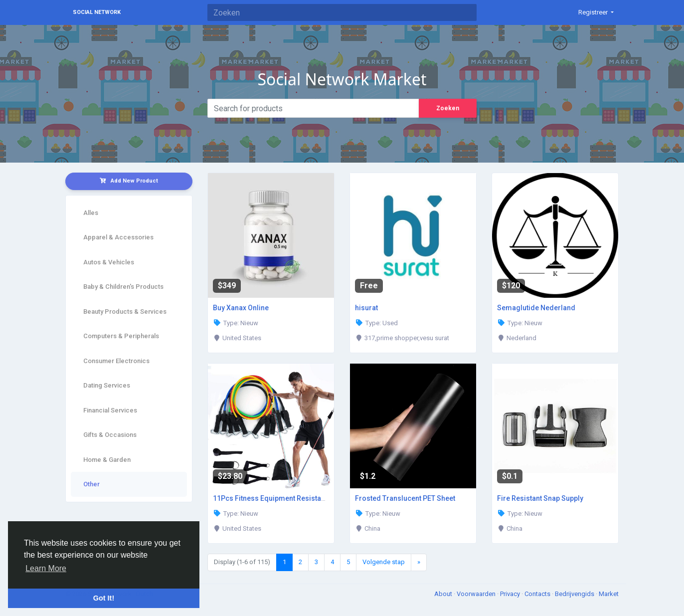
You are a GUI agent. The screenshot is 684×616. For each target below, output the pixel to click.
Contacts (538, 594)
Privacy (511, 594)
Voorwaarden (477, 594)
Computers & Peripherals (121, 336)
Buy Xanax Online (241, 308)
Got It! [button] (104, 598)
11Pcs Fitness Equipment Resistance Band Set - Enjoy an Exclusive (321, 498)
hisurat (366, 308)
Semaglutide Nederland (536, 308)
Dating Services (107, 385)
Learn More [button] (46, 568)
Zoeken (448, 108)
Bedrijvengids (575, 594)
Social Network (97, 12)
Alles (91, 213)
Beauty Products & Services (125, 311)
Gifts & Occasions (110, 435)
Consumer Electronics (116, 361)
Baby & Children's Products (123, 287)
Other (91, 484)
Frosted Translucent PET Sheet (405, 498)
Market (609, 594)
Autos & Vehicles (109, 262)
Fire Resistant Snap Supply (540, 498)
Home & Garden (107, 460)
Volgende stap (384, 562)
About (444, 594)
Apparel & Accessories (118, 237)
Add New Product (129, 181)
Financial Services (110, 410)
